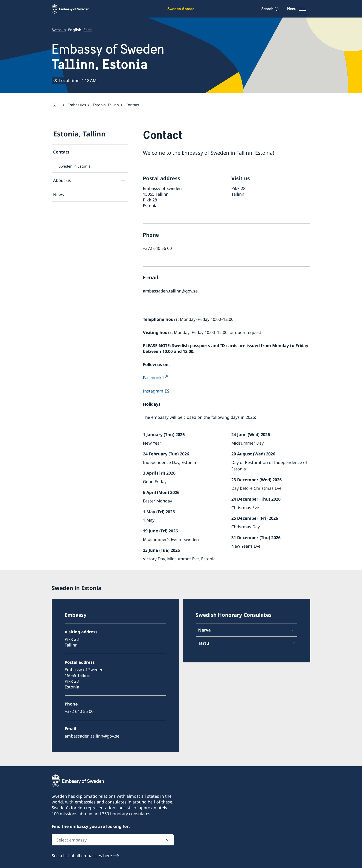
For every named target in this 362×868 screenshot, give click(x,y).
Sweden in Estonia (75, 166)
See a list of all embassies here (82, 856)
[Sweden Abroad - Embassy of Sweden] (75, 9)
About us (62, 180)
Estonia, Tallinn (106, 105)
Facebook (152, 378)
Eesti (88, 30)
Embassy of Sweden (108, 57)
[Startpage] (56, 105)
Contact (61, 152)
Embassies (77, 105)
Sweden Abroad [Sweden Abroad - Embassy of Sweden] (181, 9)
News (59, 195)
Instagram (153, 391)
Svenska (59, 30)
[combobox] (113, 840)
